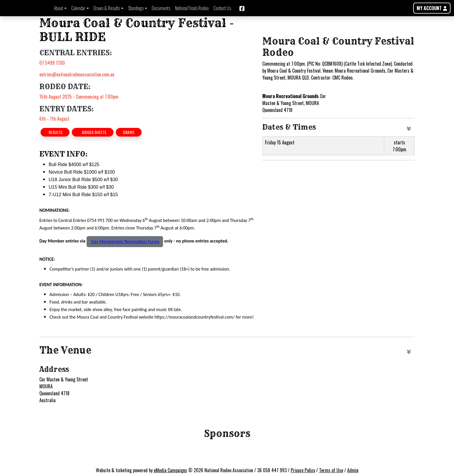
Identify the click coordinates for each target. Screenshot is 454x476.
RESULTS (55, 132)
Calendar (78, 8)
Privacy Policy (303, 470)
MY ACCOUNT (432, 8)
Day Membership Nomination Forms (125, 241)
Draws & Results (107, 8)
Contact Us (222, 8)
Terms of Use (331, 470)
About (58, 8)
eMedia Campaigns (170, 470)
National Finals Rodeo (192, 8)
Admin (353, 470)
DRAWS (129, 132)
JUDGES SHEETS (93, 132)
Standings (136, 8)
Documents (161, 8)
